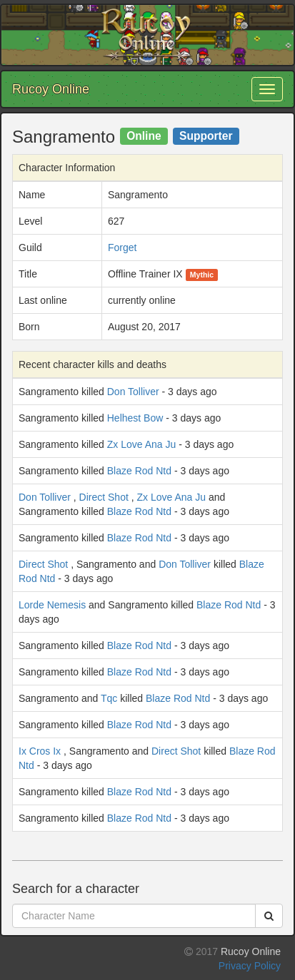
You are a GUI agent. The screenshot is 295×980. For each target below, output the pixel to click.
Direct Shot (104, 497)
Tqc (109, 698)
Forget (122, 247)
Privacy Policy (250, 966)
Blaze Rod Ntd (139, 471)
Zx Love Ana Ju (142, 444)
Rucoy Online (51, 89)
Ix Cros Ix (40, 751)
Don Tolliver (133, 392)
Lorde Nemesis (52, 605)
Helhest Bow (135, 418)
